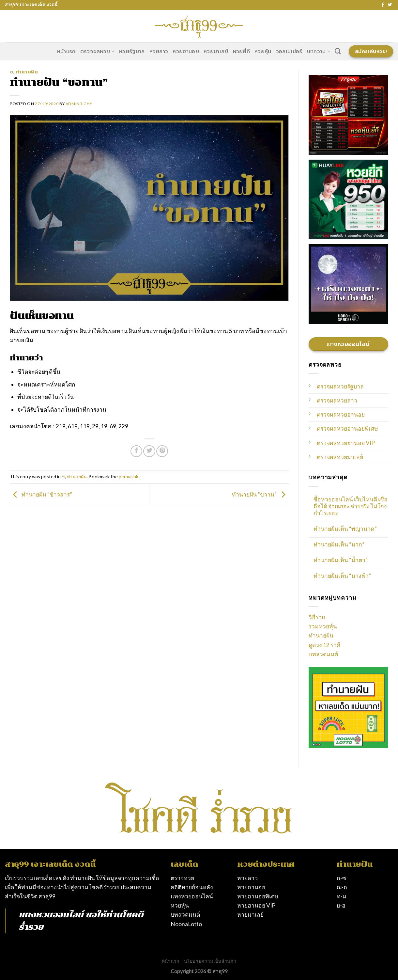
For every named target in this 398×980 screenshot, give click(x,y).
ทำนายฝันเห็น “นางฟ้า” (342, 576)
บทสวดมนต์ (323, 654)
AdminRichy (79, 104)
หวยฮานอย (186, 52)
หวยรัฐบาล (132, 52)
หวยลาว (159, 52)
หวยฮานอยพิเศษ (258, 896)
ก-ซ (341, 878)
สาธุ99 (47, 896)
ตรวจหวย (182, 878)
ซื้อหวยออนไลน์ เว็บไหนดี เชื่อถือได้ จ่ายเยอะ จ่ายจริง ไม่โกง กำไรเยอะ (351, 506)
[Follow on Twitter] (390, 5)
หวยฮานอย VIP (256, 905)
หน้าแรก (66, 52)
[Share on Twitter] (149, 451)
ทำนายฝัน (27, 72)
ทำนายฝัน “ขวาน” (260, 494)
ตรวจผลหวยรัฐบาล (340, 386)
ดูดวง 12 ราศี (324, 645)
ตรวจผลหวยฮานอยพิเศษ (347, 428)
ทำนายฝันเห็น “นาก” (339, 544)
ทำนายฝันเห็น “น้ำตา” (341, 560)
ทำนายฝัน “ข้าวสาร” (41, 494)
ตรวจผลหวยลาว (337, 400)
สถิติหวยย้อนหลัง (192, 887)
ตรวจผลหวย (97, 52)
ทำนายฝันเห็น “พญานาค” (345, 529)
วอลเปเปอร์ (289, 52)
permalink (129, 476)
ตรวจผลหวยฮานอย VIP (346, 443)
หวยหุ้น (263, 52)
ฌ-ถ (342, 887)
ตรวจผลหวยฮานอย (341, 414)
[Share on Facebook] (136, 451)
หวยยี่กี (242, 52)
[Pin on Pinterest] (162, 451)
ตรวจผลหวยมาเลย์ (340, 457)
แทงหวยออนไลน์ (51, 915)
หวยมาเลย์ (216, 52)
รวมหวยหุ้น (323, 626)
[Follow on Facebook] (383, 5)
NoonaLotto (186, 924)
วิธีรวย (317, 617)
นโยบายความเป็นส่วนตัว (210, 961)
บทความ (319, 52)
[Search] (338, 51)
